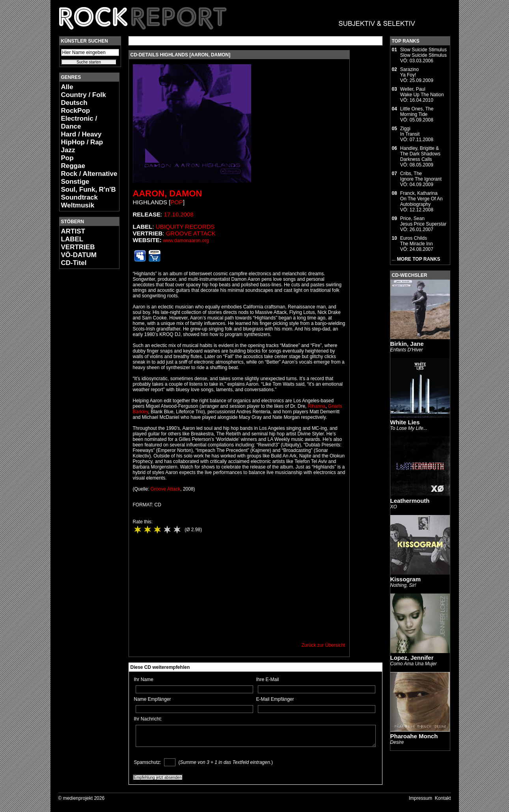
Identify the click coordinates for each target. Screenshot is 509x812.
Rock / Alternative (89, 174)
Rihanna (317, 406)
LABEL (72, 239)
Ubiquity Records (185, 227)
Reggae (73, 166)
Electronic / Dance (79, 122)
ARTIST (73, 231)
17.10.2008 (179, 214)
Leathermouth (410, 501)
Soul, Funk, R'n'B (89, 189)
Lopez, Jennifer (412, 658)
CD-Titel (74, 263)
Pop (67, 158)
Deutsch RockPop (76, 107)
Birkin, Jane (407, 344)
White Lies (405, 422)
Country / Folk (84, 95)
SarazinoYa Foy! (409, 72)
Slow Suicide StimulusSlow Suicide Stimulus (423, 52)
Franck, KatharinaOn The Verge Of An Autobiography (421, 199)
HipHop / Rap (82, 142)
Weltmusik (78, 205)
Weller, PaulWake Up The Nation (422, 92)
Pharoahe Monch (414, 736)
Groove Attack (191, 233)
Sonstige (75, 182)
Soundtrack (80, 197)
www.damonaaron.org (186, 241)
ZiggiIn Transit (410, 131)
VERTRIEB (78, 247)
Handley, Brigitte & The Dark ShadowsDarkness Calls (420, 154)
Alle (67, 87)
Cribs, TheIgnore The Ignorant (421, 176)
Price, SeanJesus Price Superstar (423, 221)
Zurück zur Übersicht (323, 645)
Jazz (68, 150)
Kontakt (443, 798)
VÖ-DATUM (79, 255)
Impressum (420, 798)
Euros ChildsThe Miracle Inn (417, 241)
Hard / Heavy (81, 134)
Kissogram (406, 579)
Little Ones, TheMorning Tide (417, 112)
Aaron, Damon (168, 193)
